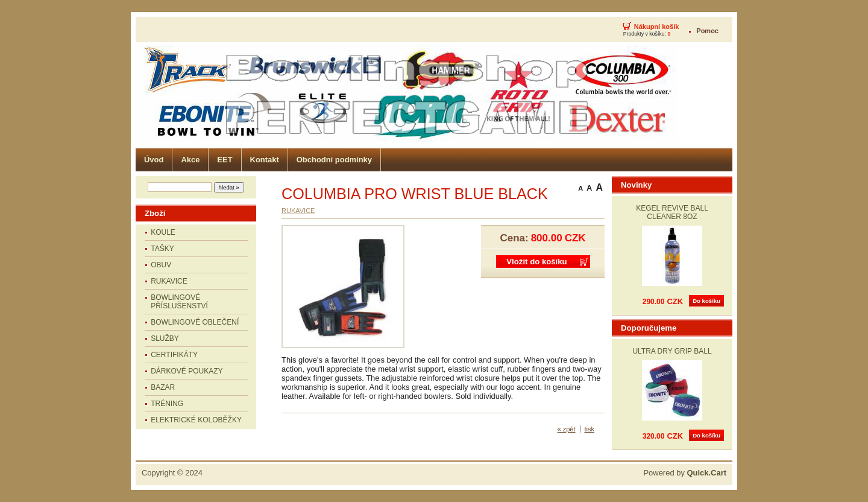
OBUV (161, 265)
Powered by (685, 473)
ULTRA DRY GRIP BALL (672, 351)
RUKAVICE (169, 281)
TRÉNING (167, 404)
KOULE (163, 232)
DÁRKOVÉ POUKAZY (187, 371)
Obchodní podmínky (334, 160)
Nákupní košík (657, 27)
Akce (190, 160)
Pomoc (707, 31)
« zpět (567, 429)
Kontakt (265, 160)
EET (225, 160)
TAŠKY (162, 249)
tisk (590, 429)
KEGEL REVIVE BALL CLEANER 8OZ (672, 212)
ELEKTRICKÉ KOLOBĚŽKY (196, 420)
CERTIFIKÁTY (174, 355)
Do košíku (706, 301)
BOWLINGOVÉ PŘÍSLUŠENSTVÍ (179, 302)
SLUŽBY (165, 338)
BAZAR (163, 387)
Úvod (154, 160)
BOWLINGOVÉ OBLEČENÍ (195, 322)
